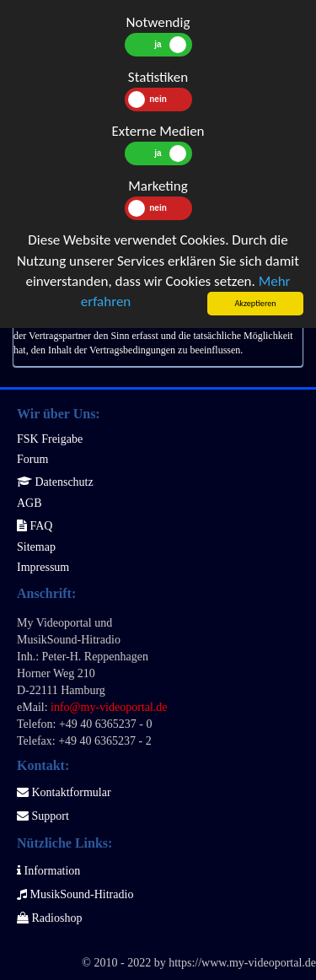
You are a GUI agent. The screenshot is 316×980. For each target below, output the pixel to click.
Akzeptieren (255, 303)
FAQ (35, 526)
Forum (32, 459)
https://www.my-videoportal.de (242, 963)
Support (43, 816)
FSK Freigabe (50, 439)
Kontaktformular (64, 792)
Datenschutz (55, 482)
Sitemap (36, 547)
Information (48, 871)
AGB (29, 503)
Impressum (43, 567)
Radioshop (49, 918)
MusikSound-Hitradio (75, 894)
